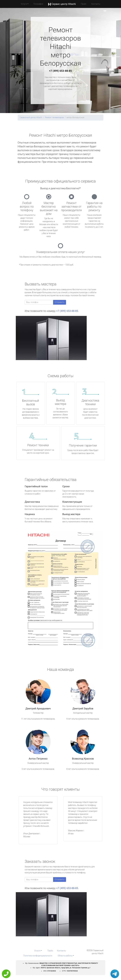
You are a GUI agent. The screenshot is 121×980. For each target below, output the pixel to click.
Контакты (96, 4)
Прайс (84, 4)
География (38, 4)
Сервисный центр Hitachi (31, 117)
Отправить (60, 302)
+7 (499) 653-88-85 (61, 71)
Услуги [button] (24, 4)
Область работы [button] (65, 956)
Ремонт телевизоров (54, 117)
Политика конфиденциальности (38, 956)
